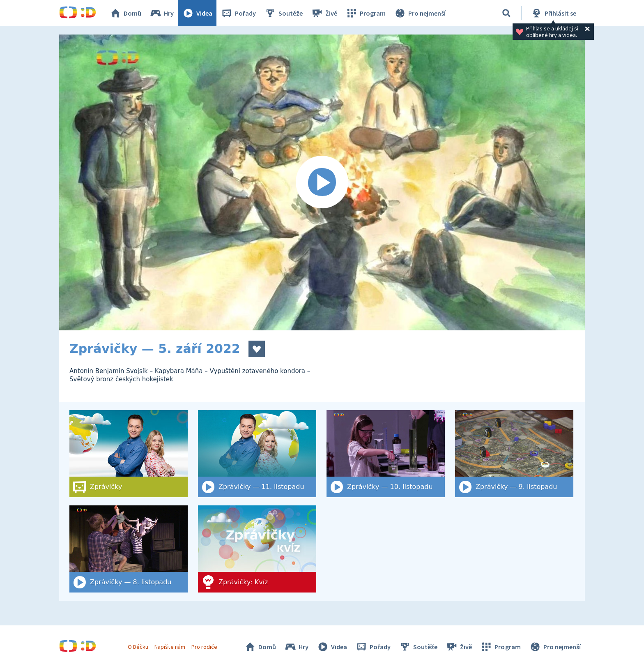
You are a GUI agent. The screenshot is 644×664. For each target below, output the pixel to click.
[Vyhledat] (506, 13)
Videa (197, 13)
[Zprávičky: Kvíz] (257, 549)
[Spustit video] (322, 182)
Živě (324, 13)
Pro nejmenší (420, 13)
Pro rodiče (204, 647)
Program (366, 13)
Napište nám (170, 647)
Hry (162, 13)
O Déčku (138, 647)
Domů (125, 13)
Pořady (238, 13)
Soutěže (283, 13)
